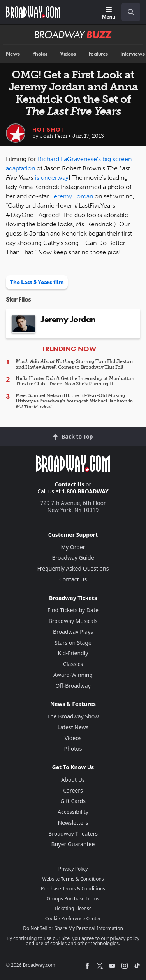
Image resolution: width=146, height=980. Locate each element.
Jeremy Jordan (72, 196)
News (13, 54)
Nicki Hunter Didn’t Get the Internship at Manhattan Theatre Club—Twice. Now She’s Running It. (75, 381)
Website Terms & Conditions (73, 879)
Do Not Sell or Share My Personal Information (73, 928)
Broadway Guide (73, 558)
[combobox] (128, 12)
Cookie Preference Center (73, 918)
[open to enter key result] (131, 12)
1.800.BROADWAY (85, 491)
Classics (73, 664)
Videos (68, 54)
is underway (52, 178)
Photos (40, 54)
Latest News (73, 727)
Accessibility (73, 812)
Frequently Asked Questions (73, 568)
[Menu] (109, 13)
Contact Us (70, 484)
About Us (73, 780)
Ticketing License (73, 908)
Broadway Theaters (73, 833)
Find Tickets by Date (73, 610)
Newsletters (73, 823)
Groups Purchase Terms (73, 899)
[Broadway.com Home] (33, 12)
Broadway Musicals (73, 621)
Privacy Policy (73, 869)
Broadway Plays (73, 632)
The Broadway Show (73, 716)
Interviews (132, 54)
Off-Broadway (73, 686)
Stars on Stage (73, 643)
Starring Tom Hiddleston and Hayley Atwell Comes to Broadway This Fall (74, 364)
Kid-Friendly (73, 653)
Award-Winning (73, 675)
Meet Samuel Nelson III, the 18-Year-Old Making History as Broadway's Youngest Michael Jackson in (74, 401)
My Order (73, 547)
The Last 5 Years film (37, 282)
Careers (73, 790)
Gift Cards (73, 801)
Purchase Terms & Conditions (73, 889)
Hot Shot (48, 130)
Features (98, 54)
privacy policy (125, 938)
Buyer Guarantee (73, 844)
